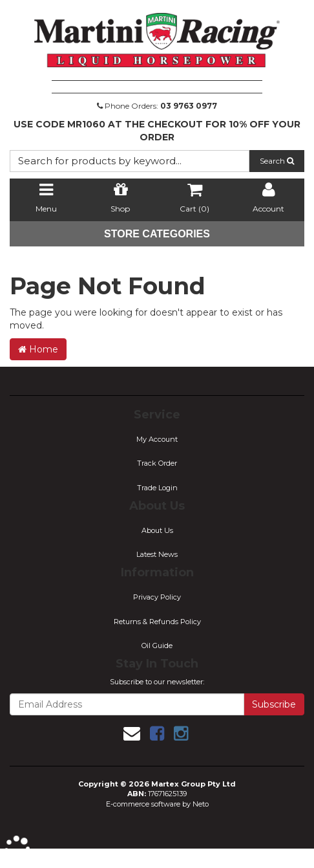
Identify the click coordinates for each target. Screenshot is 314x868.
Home (38, 349)
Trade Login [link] (157, 488)
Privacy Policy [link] (157, 597)
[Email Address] (127, 704)
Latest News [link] (157, 554)
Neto (201, 804)
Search (277, 161)
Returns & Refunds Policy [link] (157, 622)
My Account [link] (157, 439)
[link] (157, 733)
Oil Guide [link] (157, 646)
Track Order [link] (157, 463)
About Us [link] (157, 530)
